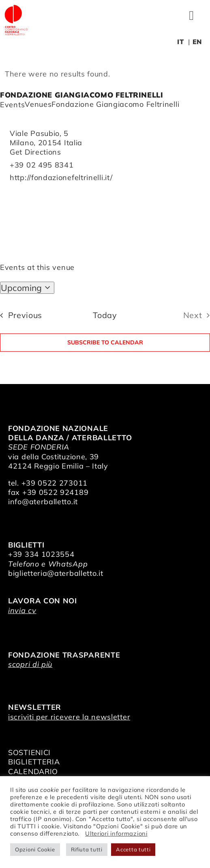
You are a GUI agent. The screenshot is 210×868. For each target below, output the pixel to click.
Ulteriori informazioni (116, 833)
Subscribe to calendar (105, 343)
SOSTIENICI (29, 752)
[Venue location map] (105, 213)
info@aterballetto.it (43, 502)
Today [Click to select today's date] (105, 315)
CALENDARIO (33, 771)
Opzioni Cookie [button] (35, 849)
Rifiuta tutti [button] (87, 849)
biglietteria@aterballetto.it (56, 573)
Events (12, 105)
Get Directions (35, 152)
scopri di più (30, 664)
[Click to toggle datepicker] (27, 288)
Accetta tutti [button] (133, 849)
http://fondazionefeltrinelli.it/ (61, 177)
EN (197, 42)
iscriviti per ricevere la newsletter (69, 717)
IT (180, 42)
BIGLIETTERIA (34, 762)
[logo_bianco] (16, 7)
